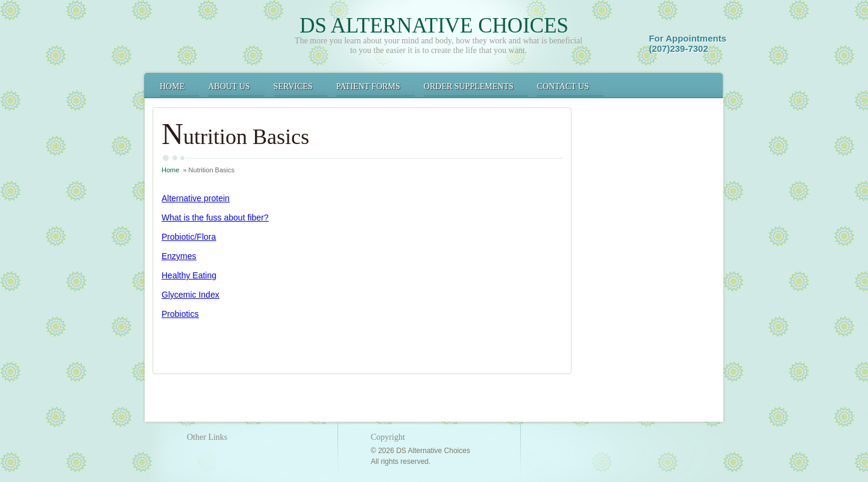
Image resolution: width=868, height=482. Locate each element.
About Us (229, 86)
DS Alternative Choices (434, 26)
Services (293, 86)
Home (172, 86)
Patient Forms (368, 86)
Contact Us (563, 86)
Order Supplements (469, 86)
